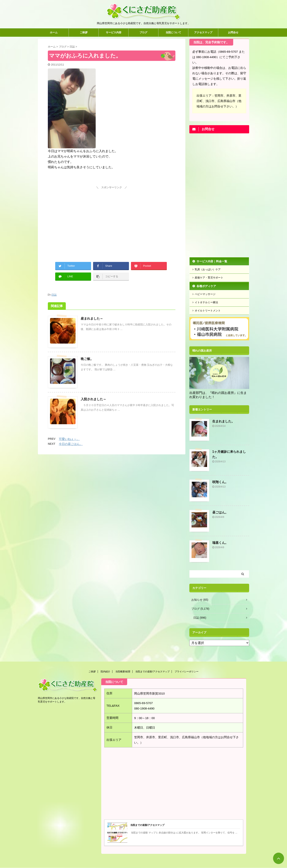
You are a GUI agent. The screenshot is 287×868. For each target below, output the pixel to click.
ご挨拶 (84, 32)
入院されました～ (93, 399)
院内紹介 (105, 672)
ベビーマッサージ (205, 294)
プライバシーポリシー (187, 672)
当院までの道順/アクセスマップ (152, 672)
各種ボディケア (206, 286)
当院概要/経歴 (123, 672)
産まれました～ (92, 319)
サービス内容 (114, 32)
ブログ (143, 32)
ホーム (54, 32)
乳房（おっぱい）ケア (208, 269)
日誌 (54, 295)
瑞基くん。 (220, 543)
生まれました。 (223, 421)
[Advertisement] (112, 218)
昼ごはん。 (220, 512)
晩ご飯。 (87, 359)
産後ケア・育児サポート (209, 278)
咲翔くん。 (220, 482)
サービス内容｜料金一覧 (212, 261)
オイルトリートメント (208, 311)
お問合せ (233, 32)
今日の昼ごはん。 (71, 444)
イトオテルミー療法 (206, 302)
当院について (173, 32)
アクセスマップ (203, 32)
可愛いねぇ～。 (69, 439)
